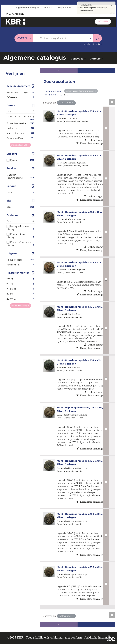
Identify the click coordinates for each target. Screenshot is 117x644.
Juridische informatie (98, 637)
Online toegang (94, 140)
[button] (20, 93)
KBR (20, 637)
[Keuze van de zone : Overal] (24, 38)
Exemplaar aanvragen (90, 143)
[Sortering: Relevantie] (66, 103)
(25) (20, 145)
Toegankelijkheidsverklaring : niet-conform (54, 637)
